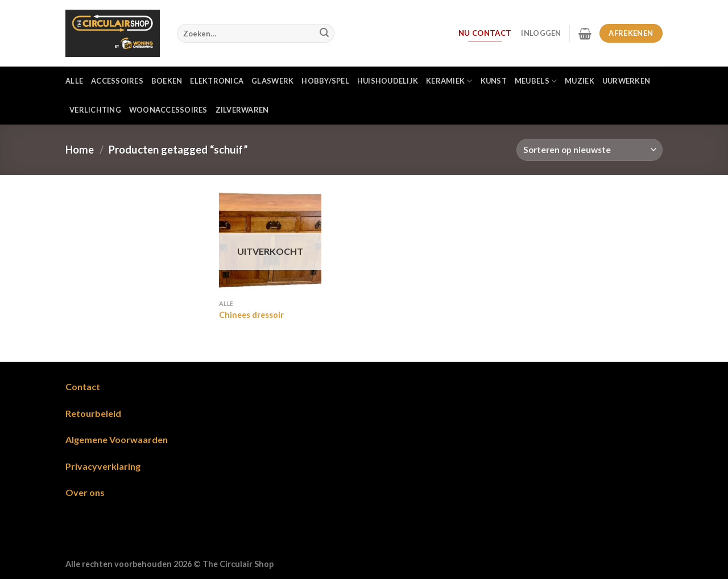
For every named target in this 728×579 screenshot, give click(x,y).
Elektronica (217, 81)
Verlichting (95, 110)
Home (80, 150)
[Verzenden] (324, 34)
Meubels (536, 81)
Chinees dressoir (251, 315)
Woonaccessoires (168, 110)
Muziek (580, 81)
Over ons (85, 492)
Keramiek (449, 81)
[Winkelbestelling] (590, 150)
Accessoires (117, 81)
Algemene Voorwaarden (117, 439)
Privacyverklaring (103, 466)
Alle (74, 81)
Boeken (167, 81)
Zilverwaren (242, 110)
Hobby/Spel (325, 81)
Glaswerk (272, 81)
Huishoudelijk (388, 81)
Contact (83, 386)
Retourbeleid (93, 413)
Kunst (494, 81)
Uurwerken (626, 81)
